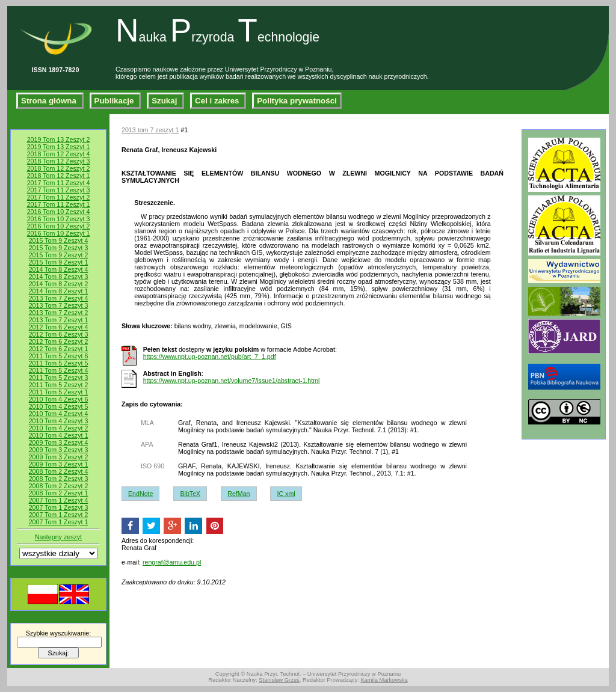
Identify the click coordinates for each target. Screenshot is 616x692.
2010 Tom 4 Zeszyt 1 (59, 435)
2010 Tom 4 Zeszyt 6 (59, 399)
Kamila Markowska (384, 680)
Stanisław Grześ (279, 680)
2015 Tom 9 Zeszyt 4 (59, 240)
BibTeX (190, 494)
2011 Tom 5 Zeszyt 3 (59, 378)
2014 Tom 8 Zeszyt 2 (59, 284)
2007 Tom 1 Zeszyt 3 (59, 507)
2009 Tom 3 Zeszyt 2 (59, 457)
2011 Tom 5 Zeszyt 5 (59, 363)
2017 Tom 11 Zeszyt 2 (59, 197)
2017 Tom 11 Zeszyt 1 (59, 204)
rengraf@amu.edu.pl (172, 562)
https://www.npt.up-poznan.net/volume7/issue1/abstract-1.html (232, 381)
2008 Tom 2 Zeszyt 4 (59, 471)
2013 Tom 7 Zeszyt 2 (59, 313)
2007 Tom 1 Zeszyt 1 (59, 522)
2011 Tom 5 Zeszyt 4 (59, 370)
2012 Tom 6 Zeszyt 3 (59, 334)
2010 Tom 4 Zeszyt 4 (59, 414)
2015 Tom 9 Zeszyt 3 (59, 248)
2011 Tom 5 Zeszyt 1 (59, 392)
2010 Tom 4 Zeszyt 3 (59, 421)
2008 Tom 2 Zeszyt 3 (59, 479)
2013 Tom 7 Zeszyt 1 (59, 320)
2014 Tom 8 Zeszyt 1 (59, 291)
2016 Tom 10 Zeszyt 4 (59, 212)
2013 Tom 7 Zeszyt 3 (59, 305)
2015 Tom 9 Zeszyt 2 (59, 255)
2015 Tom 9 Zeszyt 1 (59, 262)
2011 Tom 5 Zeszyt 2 (59, 385)
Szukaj (165, 101)
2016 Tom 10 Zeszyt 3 (59, 219)
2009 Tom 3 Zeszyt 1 (59, 464)
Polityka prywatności (297, 101)
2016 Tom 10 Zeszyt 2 (59, 226)
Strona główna (50, 101)
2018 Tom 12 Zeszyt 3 (59, 161)
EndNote (140, 494)
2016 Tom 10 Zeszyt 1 (59, 233)
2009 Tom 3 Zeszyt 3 (59, 450)
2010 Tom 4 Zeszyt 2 (59, 428)
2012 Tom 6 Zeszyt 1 (59, 349)
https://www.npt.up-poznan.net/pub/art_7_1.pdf (210, 357)
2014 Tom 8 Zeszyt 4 (59, 269)
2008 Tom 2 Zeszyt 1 (59, 493)
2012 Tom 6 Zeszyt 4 (59, 327)
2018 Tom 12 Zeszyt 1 (59, 176)
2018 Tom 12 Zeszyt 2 (59, 168)
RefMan (239, 494)
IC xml (286, 494)
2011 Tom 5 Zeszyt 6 (59, 356)
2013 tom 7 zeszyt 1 (150, 130)
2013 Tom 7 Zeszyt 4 (59, 298)
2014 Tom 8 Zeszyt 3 (59, 277)
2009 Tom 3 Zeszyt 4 (59, 442)
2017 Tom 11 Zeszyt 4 (59, 183)
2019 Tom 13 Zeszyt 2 (59, 139)
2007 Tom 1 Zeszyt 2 (59, 515)
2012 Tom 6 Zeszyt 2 (59, 341)
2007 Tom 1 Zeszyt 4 (59, 500)
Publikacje (115, 101)
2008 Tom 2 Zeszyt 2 (59, 486)
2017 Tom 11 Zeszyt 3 (59, 190)
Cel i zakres (218, 101)
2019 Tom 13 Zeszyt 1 (59, 147)
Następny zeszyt (58, 537)
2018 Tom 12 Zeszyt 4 (59, 154)
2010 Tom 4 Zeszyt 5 (59, 406)
